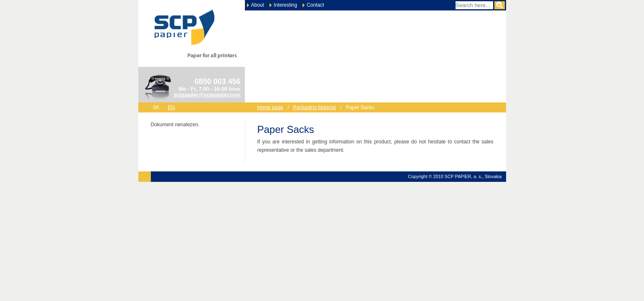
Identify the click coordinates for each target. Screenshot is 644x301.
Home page (270, 107)
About (258, 5)
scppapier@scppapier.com (207, 95)
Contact (315, 5)
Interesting (285, 5)
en (172, 107)
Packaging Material (315, 107)
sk (156, 107)
